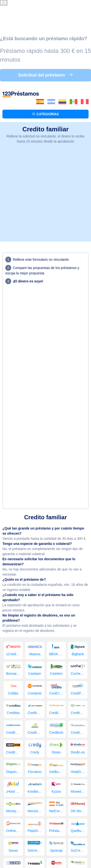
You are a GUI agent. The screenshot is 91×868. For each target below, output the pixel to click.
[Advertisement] (45, 110)
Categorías (45, 28)
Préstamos (31, 816)
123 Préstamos (27, 831)
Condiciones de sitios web (45, 844)
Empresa (54, 821)
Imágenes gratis (37, 826)
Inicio (15, 816)
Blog (82, 821)
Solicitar (70, 821)
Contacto (59, 826)
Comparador (34, 821)
